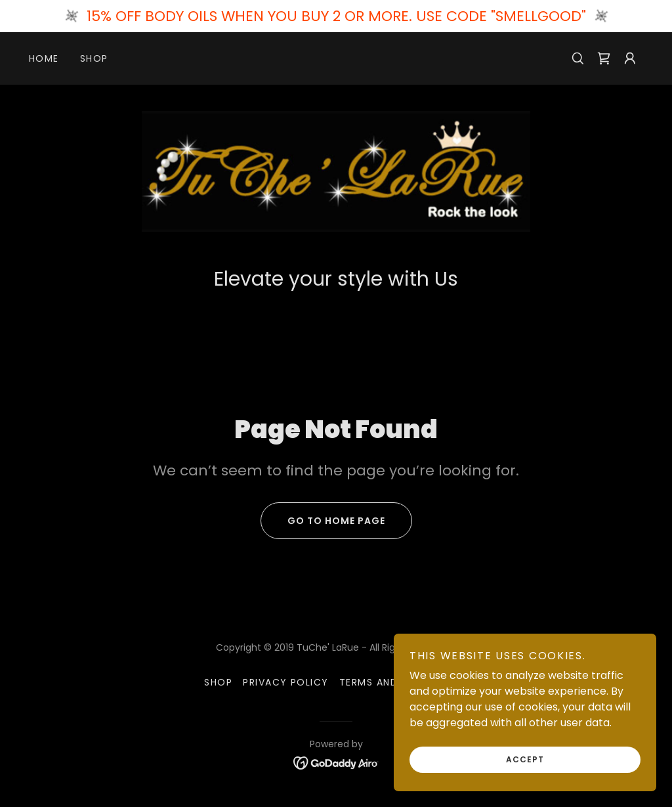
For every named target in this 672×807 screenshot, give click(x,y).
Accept (525, 759)
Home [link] (44, 58)
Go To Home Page (323, 521)
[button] (630, 58)
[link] (604, 58)
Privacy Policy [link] (286, 682)
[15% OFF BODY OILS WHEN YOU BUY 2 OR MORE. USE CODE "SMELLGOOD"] (336, 16)
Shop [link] (94, 58)
